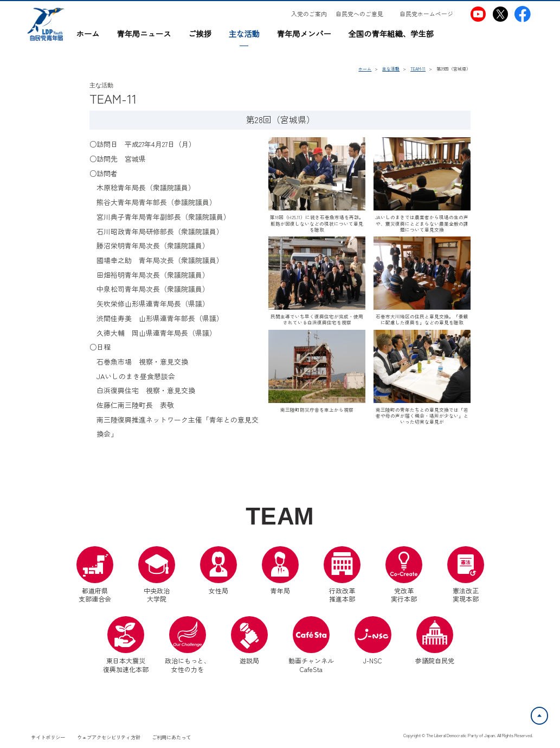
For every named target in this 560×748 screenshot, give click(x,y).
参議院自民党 (435, 641)
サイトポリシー (48, 737)
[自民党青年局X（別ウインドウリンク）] (500, 14)
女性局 (218, 571)
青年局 (280, 571)
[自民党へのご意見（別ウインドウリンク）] (363, 14)
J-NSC (373, 641)
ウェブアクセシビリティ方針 (109, 737)
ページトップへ (548, 713)
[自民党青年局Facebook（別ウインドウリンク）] (523, 14)
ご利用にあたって (171, 737)
